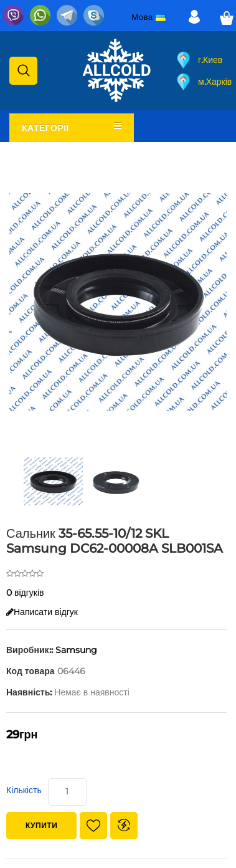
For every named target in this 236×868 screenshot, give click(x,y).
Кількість (24, 790)
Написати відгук (42, 612)
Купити (41, 825)
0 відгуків (25, 593)
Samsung (76, 650)
